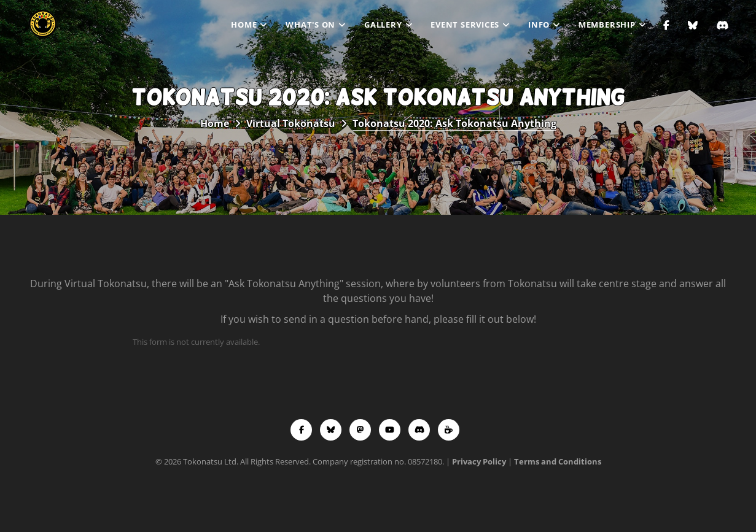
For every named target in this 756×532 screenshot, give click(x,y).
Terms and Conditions (558, 461)
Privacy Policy (479, 461)
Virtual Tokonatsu (291, 123)
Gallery (383, 25)
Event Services (465, 25)
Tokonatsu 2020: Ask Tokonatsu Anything (454, 123)
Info (539, 25)
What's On (310, 25)
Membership (607, 25)
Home (244, 25)
